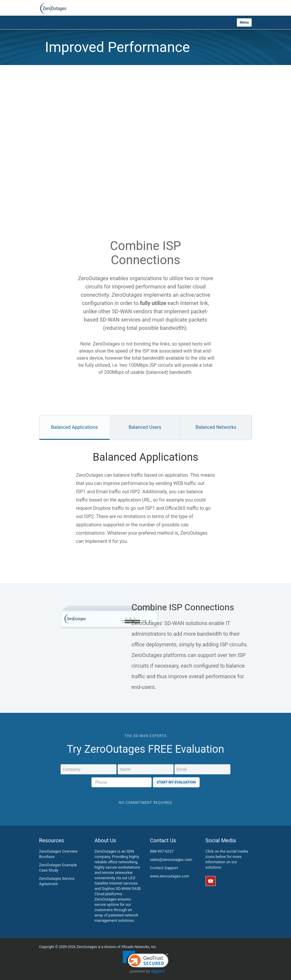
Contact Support (164, 868)
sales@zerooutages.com (171, 860)
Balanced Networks (216, 427)
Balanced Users (145, 427)
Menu (244, 22)
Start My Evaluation (176, 782)
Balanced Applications (75, 427)
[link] (146, 962)
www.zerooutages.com (170, 876)
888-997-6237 (162, 851)
